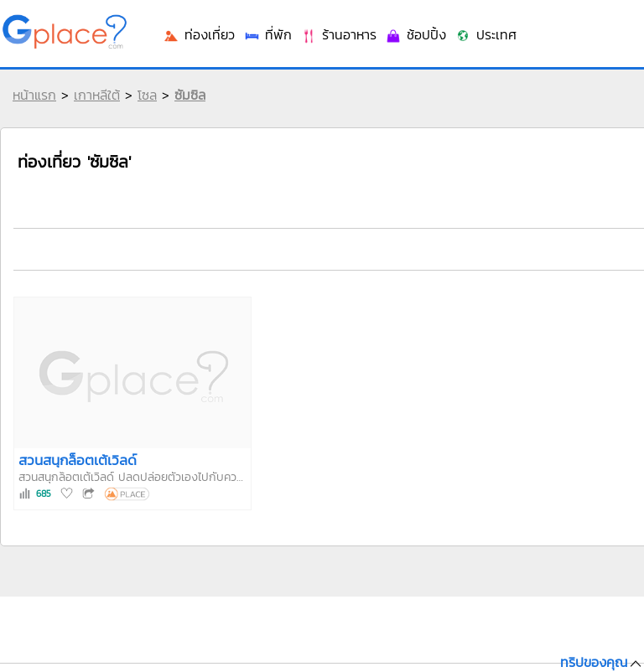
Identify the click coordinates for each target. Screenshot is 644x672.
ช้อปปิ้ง (415, 34)
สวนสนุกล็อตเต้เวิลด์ (78, 460)
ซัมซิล (190, 95)
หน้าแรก (34, 95)
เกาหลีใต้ (97, 95)
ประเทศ (486, 34)
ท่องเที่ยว (199, 34)
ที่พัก (267, 34)
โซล (147, 95)
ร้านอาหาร (338, 34)
